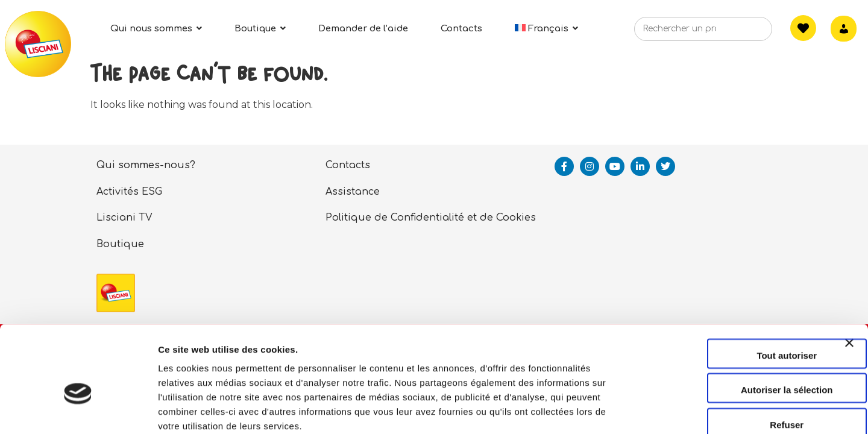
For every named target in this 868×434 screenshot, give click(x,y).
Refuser (737, 359)
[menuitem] (547, 29)
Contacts (348, 165)
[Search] (744, 33)
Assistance (353, 192)
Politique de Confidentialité (395, 218)
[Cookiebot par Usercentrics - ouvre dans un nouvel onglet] (78, 410)
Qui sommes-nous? (146, 165)
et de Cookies (502, 218)
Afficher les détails (664, 410)
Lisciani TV (124, 218)
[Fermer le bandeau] (849, 288)
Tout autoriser (737, 290)
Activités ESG (129, 192)
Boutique (120, 244)
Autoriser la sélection (737, 325)
